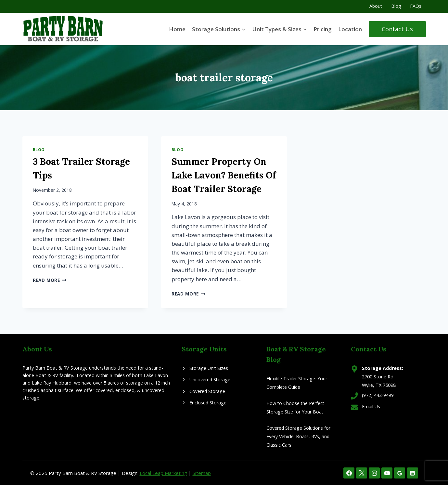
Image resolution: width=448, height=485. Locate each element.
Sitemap (202, 473)
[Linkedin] (413, 473)
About (376, 6)
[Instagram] (374, 473)
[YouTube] (387, 473)
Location (350, 29)
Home (177, 29)
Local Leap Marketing (163, 473)
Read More (50, 280)
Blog (396, 6)
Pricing (323, 29)
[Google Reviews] (400, 473)
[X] (362, 473)
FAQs (416, 6)
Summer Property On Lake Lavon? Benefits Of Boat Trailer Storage (224, 175)
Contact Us (397, 29)
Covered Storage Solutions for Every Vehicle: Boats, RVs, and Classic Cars (299, 436)
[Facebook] (349, 473)
